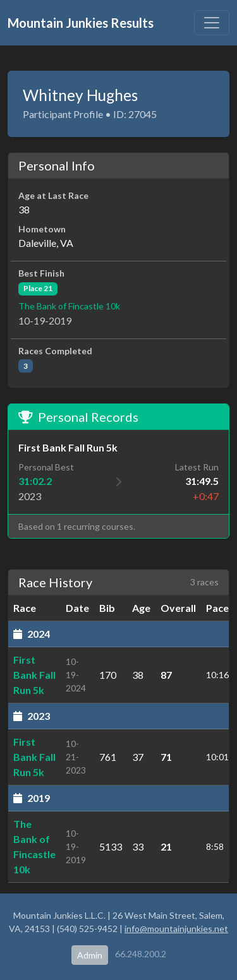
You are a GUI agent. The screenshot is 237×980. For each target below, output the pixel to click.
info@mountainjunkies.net (176, 929)
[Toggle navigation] (212, 23)
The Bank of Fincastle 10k (69, 306)
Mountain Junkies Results (81, 23)
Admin (90, 955)
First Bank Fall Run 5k (34, 675)
